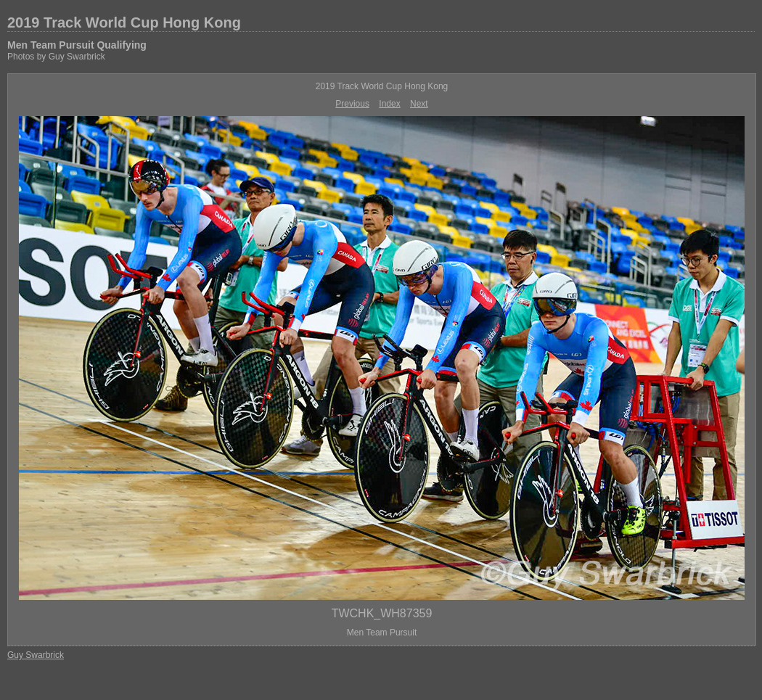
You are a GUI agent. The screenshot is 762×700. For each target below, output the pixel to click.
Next (419, 104)
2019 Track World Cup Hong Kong (124, 22)
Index (389, 104)
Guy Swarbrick (36, 655)
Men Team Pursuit (382, 633)
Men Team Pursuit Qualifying (77, 45)
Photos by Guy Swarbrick (56, 57)
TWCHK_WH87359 (382, 613)
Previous (352, 104)
